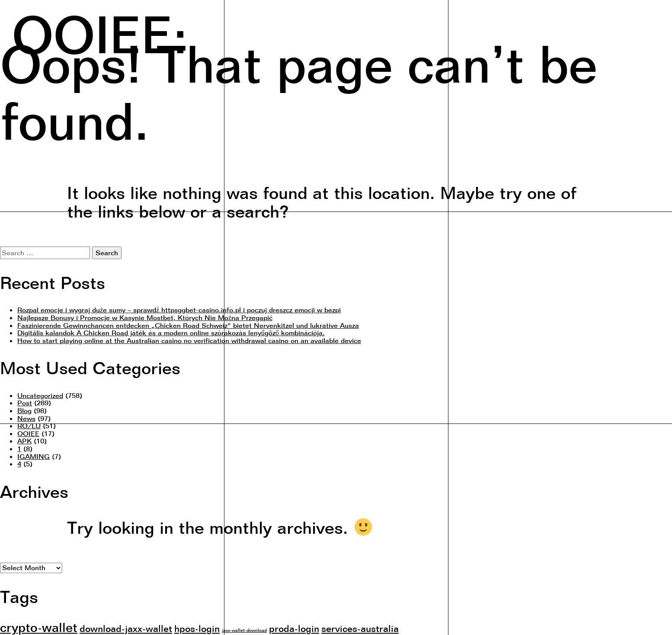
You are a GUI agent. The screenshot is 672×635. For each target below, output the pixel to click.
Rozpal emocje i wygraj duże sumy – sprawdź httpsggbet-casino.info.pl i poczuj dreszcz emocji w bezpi (179, 310)
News (26, 418)
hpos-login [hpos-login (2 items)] (197, 628)
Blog (24, 411)
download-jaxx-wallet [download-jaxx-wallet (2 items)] (126, 628)
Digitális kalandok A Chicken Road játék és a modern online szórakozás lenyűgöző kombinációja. (171, 333)
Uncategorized (40, 395)
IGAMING (34, 456)
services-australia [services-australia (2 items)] (360, 628)
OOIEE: (100, 32)
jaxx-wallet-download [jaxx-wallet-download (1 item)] (244, 630)
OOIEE (28, 433)
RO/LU (29, 426)
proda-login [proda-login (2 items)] (294, 628)
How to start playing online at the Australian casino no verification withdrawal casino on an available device (189, 340)
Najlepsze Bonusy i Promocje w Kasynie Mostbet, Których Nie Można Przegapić (145, 317)
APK (24, 441)
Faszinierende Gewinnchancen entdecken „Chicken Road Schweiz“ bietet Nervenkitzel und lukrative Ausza (188, 325)
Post (25, 403)
